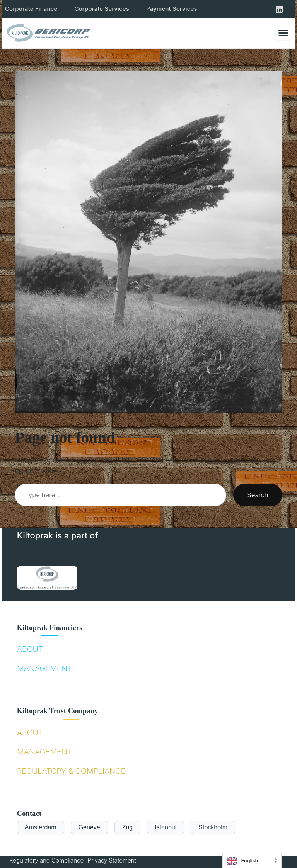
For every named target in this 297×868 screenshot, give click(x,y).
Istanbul (166, 827)
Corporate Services (102, 9)
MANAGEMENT (44, 668)
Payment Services (172, 9)
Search (258, 495)
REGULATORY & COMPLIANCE (71, 771)
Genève (89, 827)
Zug (128, 827)
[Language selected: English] (252, 860)
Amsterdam (41, 827)
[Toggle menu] (283, 33)
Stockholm (213, 827)
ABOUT (30, 649)
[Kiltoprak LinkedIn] (279, 9)
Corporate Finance (31, 9)
